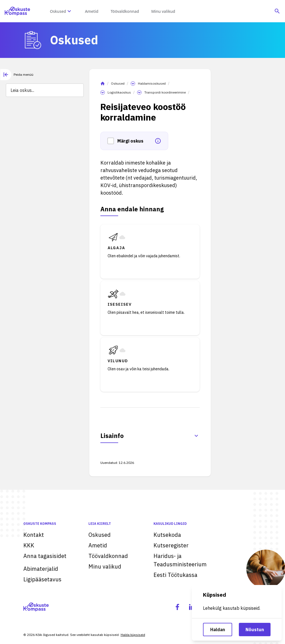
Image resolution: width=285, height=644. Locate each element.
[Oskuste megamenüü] (69, 11)
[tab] (17, 75)
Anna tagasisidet (45, 556)
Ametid (98, 545)
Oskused (118, 83)
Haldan (218, 630)
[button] (112, 141)
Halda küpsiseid (133, 635)
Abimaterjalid (41, 569)
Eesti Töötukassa (175, 575)
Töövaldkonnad (108, 556)
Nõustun (255, 630)
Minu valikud (105, 566)
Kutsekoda (167, 535)
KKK (29, 545)
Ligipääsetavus (42, 579)
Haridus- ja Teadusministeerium (180, 560)
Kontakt (34, 535)
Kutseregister (171, 545)
